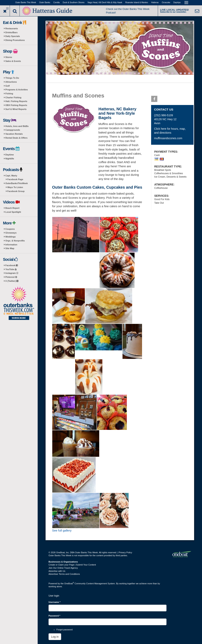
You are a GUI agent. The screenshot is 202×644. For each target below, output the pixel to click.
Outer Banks (45, 2)
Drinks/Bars (11, 32)
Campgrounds (13, 130)
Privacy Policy (125, 552)
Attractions (11, 82)
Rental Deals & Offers (16, 138)
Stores (9, 57)
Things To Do (12, 78)
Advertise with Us (57, 571)
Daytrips (177, 2)
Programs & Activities (17, 90)
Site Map (10, 248)
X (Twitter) (12, 281)
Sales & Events (13, 61)
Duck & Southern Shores (74, 2)
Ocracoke (166, 2)
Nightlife (10, 159)
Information (11, 245)
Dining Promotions (15, 40)
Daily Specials (13, 36)
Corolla (56, 2)
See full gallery (62, 530)
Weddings (10, 237)
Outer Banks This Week (26, 2)
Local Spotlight (13, 212)
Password (54, 616)
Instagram (12, 273)
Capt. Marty (11, 176)
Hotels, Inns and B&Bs (17, 126)
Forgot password (65, 630)
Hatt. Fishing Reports (16, 101)
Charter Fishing (13, 97)
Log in (55, 637)
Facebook (12, 265)
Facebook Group (16, 191)
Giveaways (11, 233)
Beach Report (12, 208)
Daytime (10, 155)
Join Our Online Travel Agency (63, 568)
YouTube (11, 269)
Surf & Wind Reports (16, 109)
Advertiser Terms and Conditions (64, 574)
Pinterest (11, 277)
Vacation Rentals (14, 134)
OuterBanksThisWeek (17, 183)
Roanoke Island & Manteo (137, 2)
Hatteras (155, 2)
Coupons (10, 229)
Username (55, 602)
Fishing (9, 94)
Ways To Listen (15, 187)
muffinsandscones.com (168, 138)
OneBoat (69, 583)
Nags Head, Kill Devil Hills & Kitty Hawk (105, 2)
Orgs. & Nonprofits (15, 241)
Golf (7, 86)
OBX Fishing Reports (16, 105)
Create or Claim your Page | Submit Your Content (72, 565)
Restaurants (12, 28)
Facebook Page (15, 179)
